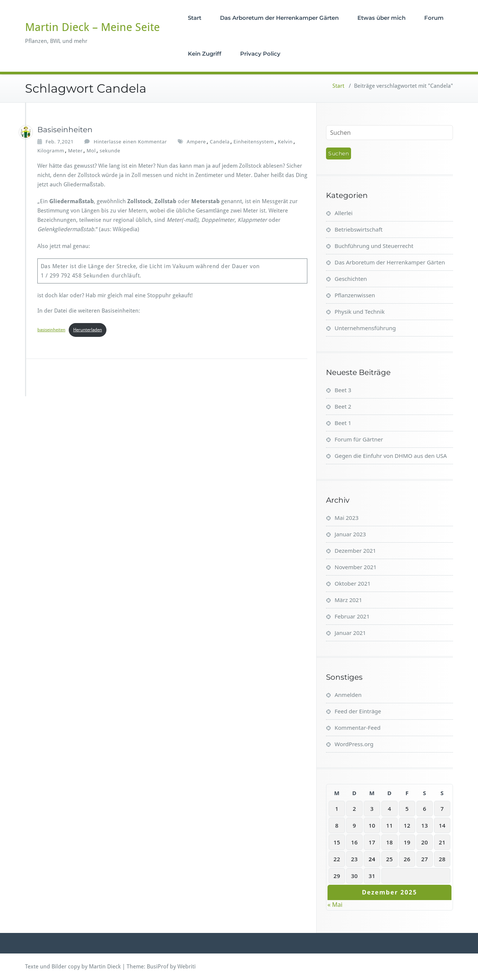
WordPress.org (354, 744)
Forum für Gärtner (359, 439)
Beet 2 (343, 406)
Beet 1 (343, 423)
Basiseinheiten (65, 130)
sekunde (110, 151)
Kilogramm (51, 151)
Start (195, 18)
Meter (75, 151)
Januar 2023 (350, 534)
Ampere (196, 142)
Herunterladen (88, 330)
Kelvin (285, 142)
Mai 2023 (347, 518)
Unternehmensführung (365, 328)
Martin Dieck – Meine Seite (92, 27)
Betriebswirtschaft (358, 229)
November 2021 (356, 567)
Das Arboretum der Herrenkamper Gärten (279, 18)
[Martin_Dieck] (26, 132)
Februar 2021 (352, 616)
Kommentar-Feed (358, 728)
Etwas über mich (381, 18)
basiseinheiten (51, 330)
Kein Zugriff (205, 54)
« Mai (335, 905)
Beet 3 (343, 390)
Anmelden (348, 695)
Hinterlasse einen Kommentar (130, 142)
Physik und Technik (360, 311)
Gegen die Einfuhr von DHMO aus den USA (391, 456)
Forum (434, 18)
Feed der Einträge (358, 711)
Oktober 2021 (353, 583)
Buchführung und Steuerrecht (374, 246)
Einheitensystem (254, 142)
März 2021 (348, 600)
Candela (220, 142)
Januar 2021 (350, 633)
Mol (91, 151)
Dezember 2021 (355, 551)
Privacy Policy (260, 54)
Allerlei (344, 213)
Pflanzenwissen (355, 295)
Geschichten (351, 279)
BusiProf (158, 967)
